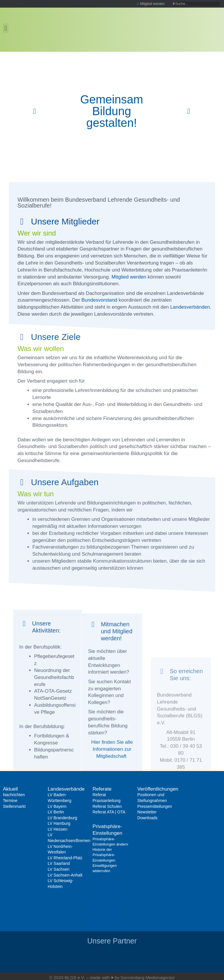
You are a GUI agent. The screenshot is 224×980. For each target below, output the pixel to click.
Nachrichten (14, 795)
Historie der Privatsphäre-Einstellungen (104, 855)
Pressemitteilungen (155, 806)
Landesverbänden (190, 307)
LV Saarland (59, 863)
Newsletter (147, 812)
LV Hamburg (59, 823)
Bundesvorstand (99, 300)
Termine (10, 801)
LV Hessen (58, 829)
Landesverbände (66, 789)
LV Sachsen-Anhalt (65, 875)
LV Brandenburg (63, 818)
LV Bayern (57, 806)
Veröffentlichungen (158, 789)
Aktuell (10, 789)
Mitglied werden (129, 277)
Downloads (147, 818)
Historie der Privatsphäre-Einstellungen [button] (111, 904)
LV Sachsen (59, 869)
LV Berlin (56, 812)
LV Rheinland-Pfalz (65, 858)
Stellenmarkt (14, 806)
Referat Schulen (107, 806)
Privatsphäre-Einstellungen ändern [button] (107, 890)
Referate (102, 789)
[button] (6, 28)
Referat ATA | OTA (109, 812)
